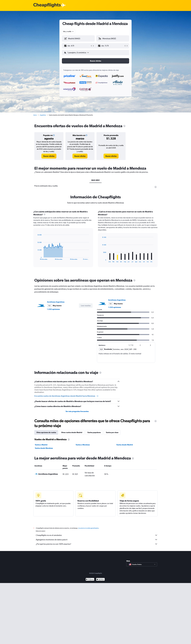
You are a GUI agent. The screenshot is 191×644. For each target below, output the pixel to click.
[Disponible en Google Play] (90, 580)
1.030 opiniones (53, 309)
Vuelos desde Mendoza (44, 448)
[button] (77, 46)
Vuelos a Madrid (41, 445)
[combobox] (69, 31)
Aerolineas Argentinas (56, 302)
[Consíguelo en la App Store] (100, 580)
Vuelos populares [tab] (94, 432)
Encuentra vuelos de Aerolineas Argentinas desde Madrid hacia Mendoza (66, 396)
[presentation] (124, 126)
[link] (49, 156)
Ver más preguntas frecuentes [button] (77, 411)
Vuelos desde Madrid (125, 445)
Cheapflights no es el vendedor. (97, 535)
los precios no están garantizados (88, 528)
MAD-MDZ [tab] (95, 180)
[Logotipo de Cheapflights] (47, 5)
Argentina (43, 115)
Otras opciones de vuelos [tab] (46, 432)
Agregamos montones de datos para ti (97, 540)
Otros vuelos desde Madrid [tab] (72, 432)
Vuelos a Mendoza (83, 445)
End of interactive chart (36, 258)
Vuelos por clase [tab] (112, 432)
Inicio (35, 115)
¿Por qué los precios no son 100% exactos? (97, 544)
